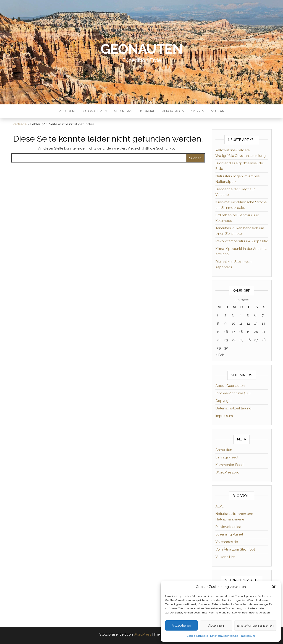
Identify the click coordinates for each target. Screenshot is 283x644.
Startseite (19, 124)
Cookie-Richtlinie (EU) (233, 393)
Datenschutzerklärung (224, 636)
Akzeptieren (181, 626)
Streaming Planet (229, 534)
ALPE (220, 506)
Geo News (123, 111)
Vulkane (219, 111)
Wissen (198, 111)
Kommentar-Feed (229, 465)
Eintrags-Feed (227, 457)
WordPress (142, 634)
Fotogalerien (94, 111)
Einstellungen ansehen (255, 626)
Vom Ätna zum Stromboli (236, 549)
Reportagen (173, 111)
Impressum (248, 636)
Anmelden (224, 450)
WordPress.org (227, 472)
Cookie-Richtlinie (197, 636)
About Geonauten (230, 386)
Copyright (224, 401)
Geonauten (141, 49)
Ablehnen (216, 626)
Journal (147, 111)
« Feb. (220, 355)
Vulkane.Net (225, 557)
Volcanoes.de (227, 542)
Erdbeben (66, 111)
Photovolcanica (228, 527)
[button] (274, 587)
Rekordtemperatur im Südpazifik (242, 241)
